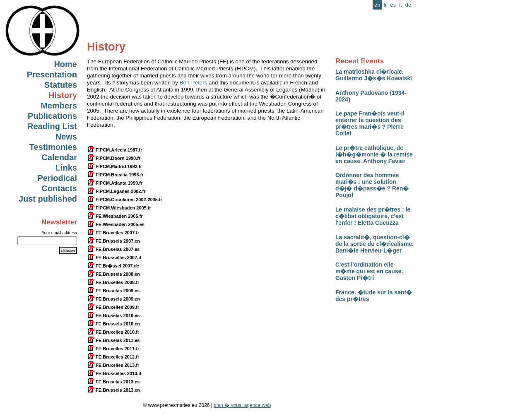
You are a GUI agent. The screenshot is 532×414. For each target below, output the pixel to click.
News (66, 137)
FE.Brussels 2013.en (113, 390)
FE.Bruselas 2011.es (113, 340)
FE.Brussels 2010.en (113, 324)
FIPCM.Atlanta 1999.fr (115, 183)
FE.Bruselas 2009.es (113, 291)
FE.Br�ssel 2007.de (113, 266)
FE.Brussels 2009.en (113, 299)
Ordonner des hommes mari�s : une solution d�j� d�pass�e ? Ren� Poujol (372, 185)
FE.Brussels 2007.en (113, 241)
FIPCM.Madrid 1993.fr (114, 166)
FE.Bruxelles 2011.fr (113, 349)
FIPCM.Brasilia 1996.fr (115, 175)
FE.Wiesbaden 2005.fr (115, 216)
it (401, 5)
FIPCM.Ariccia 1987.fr (115, 150)
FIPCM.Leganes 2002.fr (116, 191)
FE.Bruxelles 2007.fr (113, 233)
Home (65, 64)
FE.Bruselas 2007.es (113, 249)
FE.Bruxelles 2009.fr (113, 307)
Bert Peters (194, 83)
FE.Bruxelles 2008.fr (113, 282)
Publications (52, 116)
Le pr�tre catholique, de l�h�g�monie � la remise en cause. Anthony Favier (374, 154)
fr (385, 5)
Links (66, 168)
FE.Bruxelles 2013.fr (113, 365)
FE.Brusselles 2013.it (114, 373)
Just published (48, 199)
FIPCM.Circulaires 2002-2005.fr (125, 200)
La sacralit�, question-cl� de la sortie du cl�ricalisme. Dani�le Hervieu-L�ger (374, 244)
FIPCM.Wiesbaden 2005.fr (119, 208)
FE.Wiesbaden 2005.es (116, 224)
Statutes (61, 85)
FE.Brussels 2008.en (113, 274)
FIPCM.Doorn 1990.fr (114, 158)
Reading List (52, 126)
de (408, 5)
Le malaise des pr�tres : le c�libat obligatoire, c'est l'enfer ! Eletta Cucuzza (373, 216)
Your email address (59, 233)
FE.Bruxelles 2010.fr (113, 332)
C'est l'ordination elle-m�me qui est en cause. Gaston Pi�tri (369, 271)
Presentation (52, 75)
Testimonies (53, 147)
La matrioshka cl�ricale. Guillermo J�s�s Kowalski (374, 75)
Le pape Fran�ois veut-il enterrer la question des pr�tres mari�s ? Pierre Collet (370, 123)
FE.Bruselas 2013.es (113, 382)
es (393, 5)
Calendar (59, 157)
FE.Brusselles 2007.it (114, 258)
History (63, 95)
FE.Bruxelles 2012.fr (113, 357)
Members (59, 106)
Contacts (59, 188)
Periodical (57, 178)
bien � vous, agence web (242, 405)
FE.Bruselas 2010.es (113, 315)
